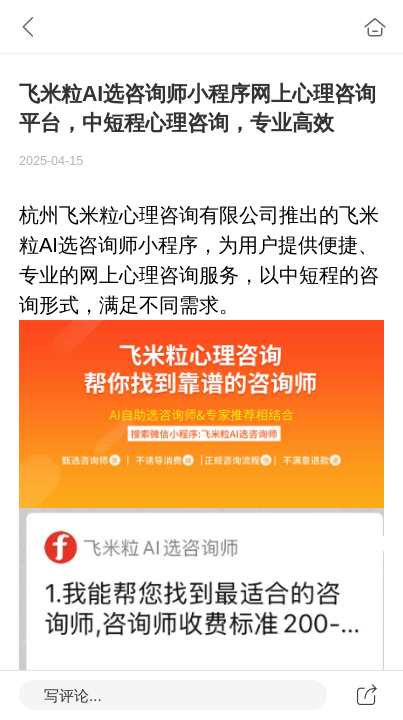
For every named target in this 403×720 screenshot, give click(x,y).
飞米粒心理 (109, 215)
